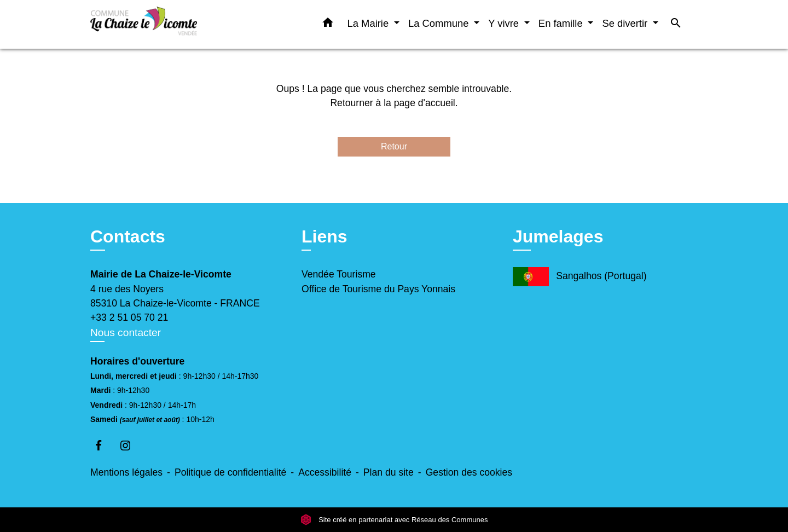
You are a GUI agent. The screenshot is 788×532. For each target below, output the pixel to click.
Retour (394, 146)
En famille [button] (562, 23)
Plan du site (389, 472)
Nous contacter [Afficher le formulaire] (126, 332)
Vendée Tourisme (339, 274)
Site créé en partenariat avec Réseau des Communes (394, 520)
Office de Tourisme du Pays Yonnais (378, 289)
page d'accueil (425, 103)
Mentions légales (126, 472)
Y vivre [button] (505, 23)
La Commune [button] (440, 23)
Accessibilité (325, 472)
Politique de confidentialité (230, 472)
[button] (328, 25)
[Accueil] (159, 24)
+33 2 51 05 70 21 (129, 317)
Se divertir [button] (626, 23)
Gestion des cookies (469, 472)
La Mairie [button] (370, 23)
